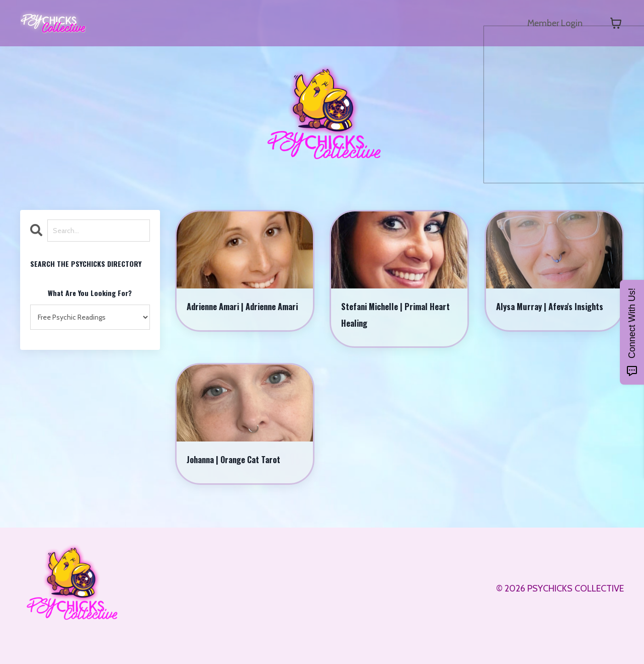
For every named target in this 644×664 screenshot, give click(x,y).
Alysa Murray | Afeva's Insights (543, 319)
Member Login (554, 23)
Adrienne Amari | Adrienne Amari (242, 319)
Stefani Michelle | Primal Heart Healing (394, 319)
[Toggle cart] (616, 23)
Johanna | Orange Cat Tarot (245, 471)
